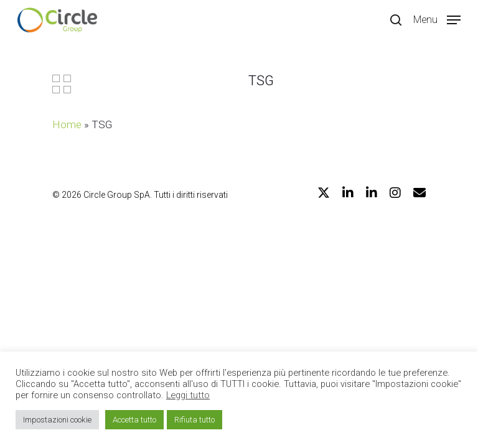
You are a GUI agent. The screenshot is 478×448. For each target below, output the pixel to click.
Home (67, 124)
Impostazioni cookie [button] (57, 420)
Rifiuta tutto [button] (194, 420)
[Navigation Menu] (437, 19)
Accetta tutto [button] (134, 420)
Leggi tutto (188, 395)
